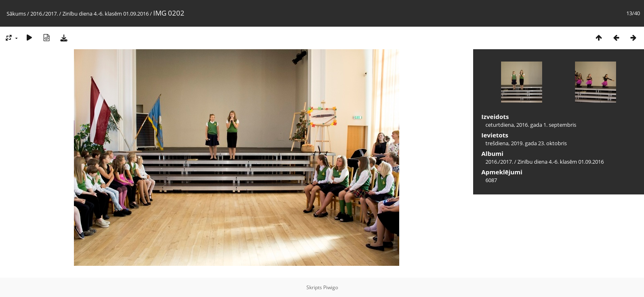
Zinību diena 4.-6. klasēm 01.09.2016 (106, 14)
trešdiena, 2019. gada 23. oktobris (526, 143)
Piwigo (331, 287)
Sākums (16, 14)
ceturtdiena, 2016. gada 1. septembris (531, 125)
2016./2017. (44, 14)
